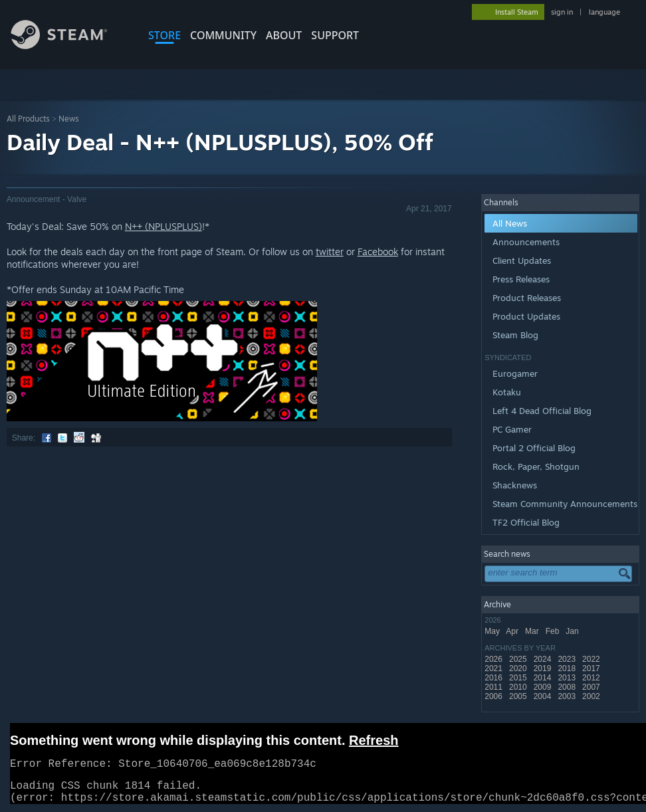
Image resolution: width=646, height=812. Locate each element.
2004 (544, 696)
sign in (562, 12)
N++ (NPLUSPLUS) (163, 226)
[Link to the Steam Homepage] (69, 46)
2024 (544, 659)
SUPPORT (335, 35)
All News (510, 223)
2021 (494, 668)
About (284, 35)
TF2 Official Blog (526, 522)
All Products (28, 119)
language (604, 12)
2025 (519, 659)
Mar (533, 631)
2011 (494, 687)
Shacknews (515, 485)
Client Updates (522, 260)
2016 (494, 678)
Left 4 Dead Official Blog (542, 411)
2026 (494, 659)
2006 (494, 696)
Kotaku (507, 392)
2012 (592, 678)
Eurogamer (515, 373)
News (69, 119)
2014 (544, 678)
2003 (568, 696)
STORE (164, 35)
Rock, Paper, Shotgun (536, 466)
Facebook (378, 252)
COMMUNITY (223, 35)
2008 (568, 687)
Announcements (526, 242)
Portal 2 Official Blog (534, 448)
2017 (592, 668)
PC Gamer (512, 429)
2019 (544, 668)
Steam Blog (515, 335)
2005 (519, 696)
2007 (592, 687)
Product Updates (526, 316)
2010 (519, 687)
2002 (592, 696)
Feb (554, 631)
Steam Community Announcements (565, 504)
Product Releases (527, 298)
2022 (592, 659)
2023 (568, 659)
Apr (513, 631)
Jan (573, 631)
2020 (519, 668)
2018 (568, 668)
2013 (568, 678)
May (493, 631)
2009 (544, 687)
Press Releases (521, 279)
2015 (519, 678)
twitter (330, 252)
